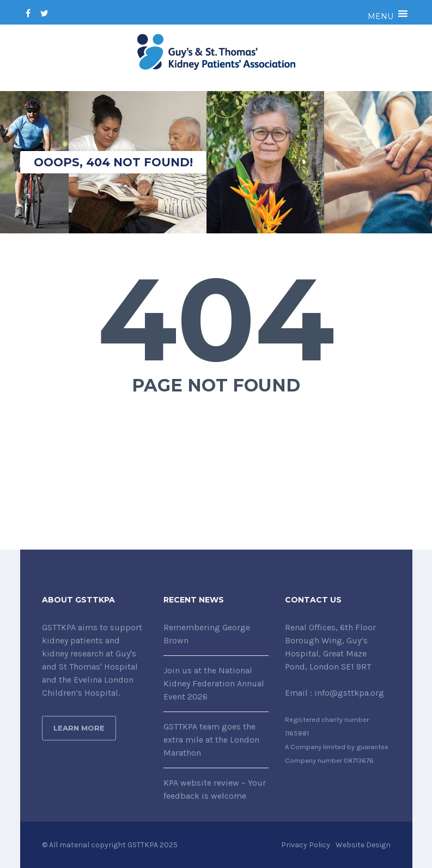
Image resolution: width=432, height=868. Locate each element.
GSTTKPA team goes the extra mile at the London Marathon (211, 740)
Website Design (363, 845)
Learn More (79, 728)
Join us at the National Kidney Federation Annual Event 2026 (214, 683)
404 (216, 319)
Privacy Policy (306, 845)
